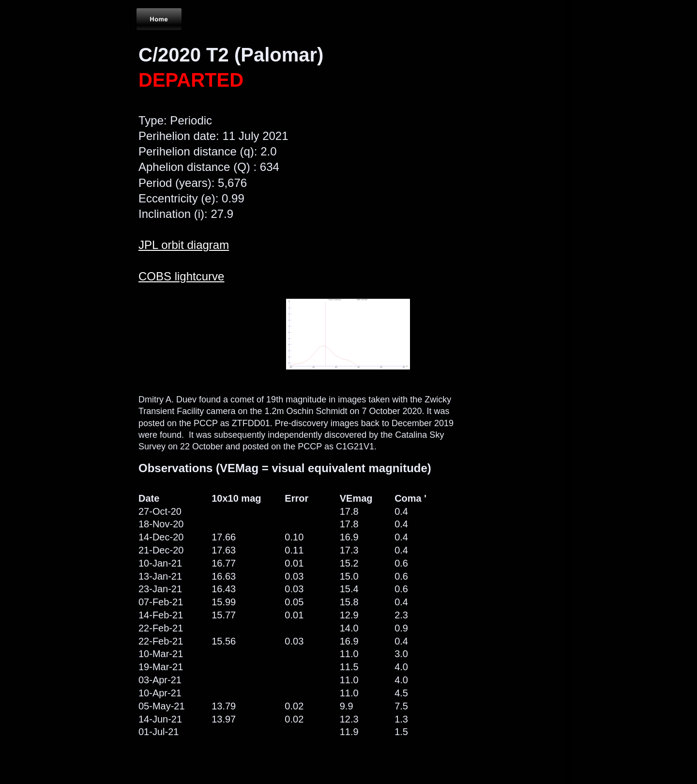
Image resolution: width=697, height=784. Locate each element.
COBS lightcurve (181, 276)
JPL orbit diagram (184, 245)
